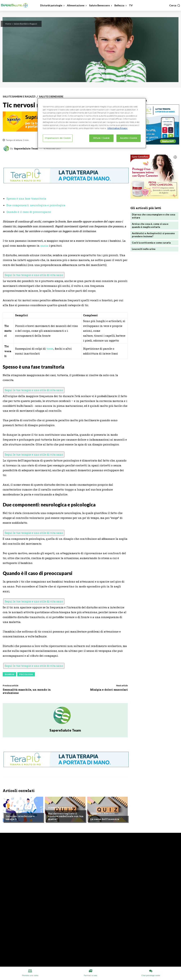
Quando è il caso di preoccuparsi (29, 212)
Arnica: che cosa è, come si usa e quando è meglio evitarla (150, 225)
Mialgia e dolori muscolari (109, 690)
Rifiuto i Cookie (101, 138)
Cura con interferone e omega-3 (20, 818)
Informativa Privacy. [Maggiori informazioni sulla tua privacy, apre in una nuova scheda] (117, 128)
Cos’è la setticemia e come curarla (151, 243)
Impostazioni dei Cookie (58, 138)
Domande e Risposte (60, 808)
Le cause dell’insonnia (104, 819)
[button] (175, 5)
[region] (92, 123)
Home (8, 24)
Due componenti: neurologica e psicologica (36, 205)
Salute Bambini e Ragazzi (25, 24)
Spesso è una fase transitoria (26, 198)
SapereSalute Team (26, 149)
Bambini (9, 674)
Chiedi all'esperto (17, 811)
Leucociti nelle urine (144, 249)
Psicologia (26, 674)
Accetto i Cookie (128, 138)
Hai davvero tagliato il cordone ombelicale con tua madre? (65, 816)
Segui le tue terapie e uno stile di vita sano (34, 275)
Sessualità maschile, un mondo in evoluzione (27, 691)
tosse (50, 349)
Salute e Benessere (51, 97)
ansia (44, 246)
